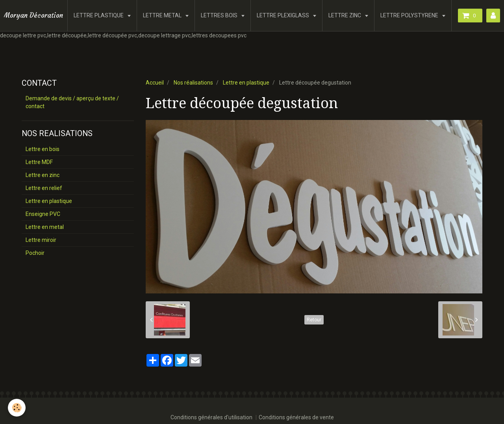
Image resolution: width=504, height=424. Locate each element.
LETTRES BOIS (220, 15)
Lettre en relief (44, 188)
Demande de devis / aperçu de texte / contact (72, 102)
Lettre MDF (39, 162)
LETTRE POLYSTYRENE (410, 15)
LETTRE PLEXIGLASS (283, 15)
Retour (314, 320)
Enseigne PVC (43, 214)
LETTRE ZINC (345, 15)
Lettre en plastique (246, 83)
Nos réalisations (193, 83)
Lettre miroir (41, 240)
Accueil (155, 83)
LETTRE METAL (163, 15)
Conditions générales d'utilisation (211, 417)
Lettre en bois (43, 149)
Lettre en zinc (43, 175)
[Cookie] (17, 408)
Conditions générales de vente (296, 417)
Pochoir (35, 253)
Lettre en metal (45, 227)
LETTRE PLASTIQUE (99, 15)
